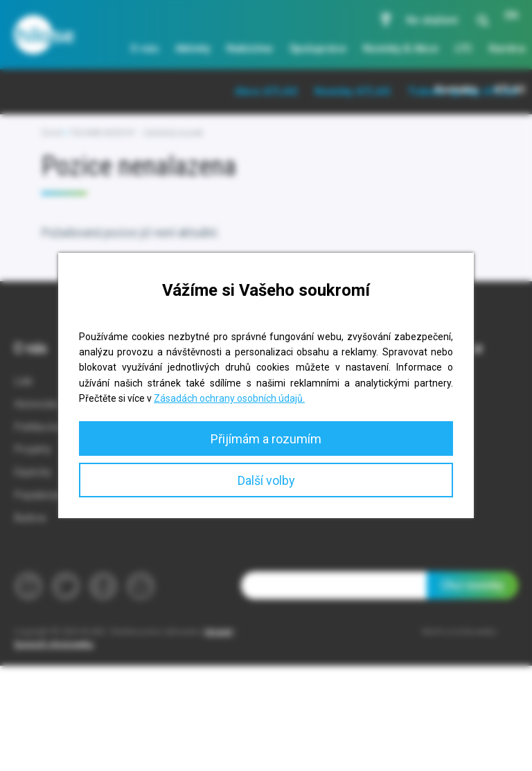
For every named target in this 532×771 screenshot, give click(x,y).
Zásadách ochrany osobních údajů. (229, 398)
